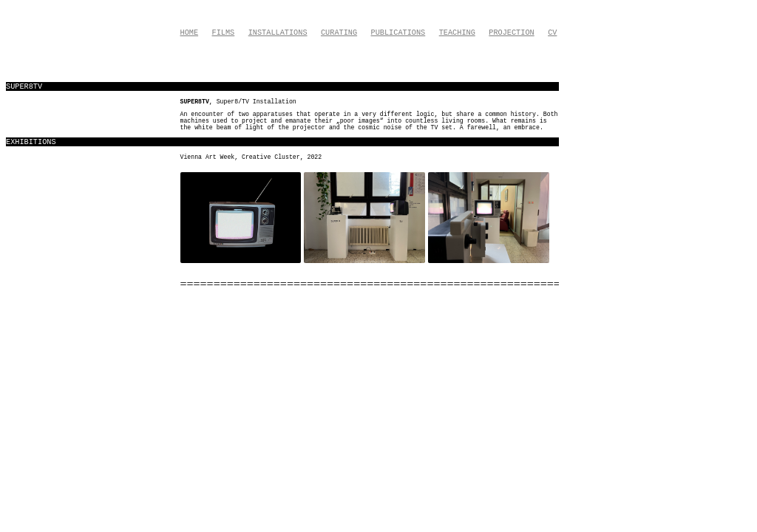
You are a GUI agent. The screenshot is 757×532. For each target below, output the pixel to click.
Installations (278, 33)
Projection (511, 33)
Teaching (457, 33)
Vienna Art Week (208, 157)
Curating (339, 33)
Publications (398, 33)
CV (552, 33)
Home (190, 33)
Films (224, 33)
